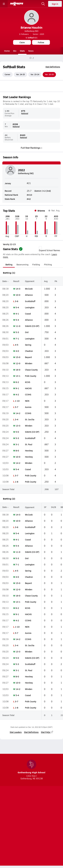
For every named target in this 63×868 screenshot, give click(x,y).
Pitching (48, 264)
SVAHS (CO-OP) (32, 326)
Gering (28, 345)
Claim (22, 42)
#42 (29, 199)
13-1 (18, 376)
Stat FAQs (47, 732)
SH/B (54, 507)
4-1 (17, 314)
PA (56, 281)
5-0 (17, 432)
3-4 (17, 419)
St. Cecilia (30, 419)
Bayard (28, 357)
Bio (15, 51)
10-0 (18, 295)
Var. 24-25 (20, 75)
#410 (29, 195)
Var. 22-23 (49, 75)
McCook (29, 289)
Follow (41, 42)
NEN (27, 401)
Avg (46, 281)
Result (16, 281)
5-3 (17, 332)
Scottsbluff (30, 301)
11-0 (18, 326)
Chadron (29, 351)
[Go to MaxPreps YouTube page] (25, 810)
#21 (32, 38)
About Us (23, 817)
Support (31, 835)
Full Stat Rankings (31, 148)
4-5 (17, 345)
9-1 (17, 388)
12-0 (18, 363)
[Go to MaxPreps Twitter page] (38, 810)
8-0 (17, 451)
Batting (9, 264)
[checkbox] (40, 248)
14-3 (18, 289)
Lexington (30, 307)
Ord (27, 332)
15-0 (18, 357)
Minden (29, 363)
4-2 (17, 395)
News (31, 51)
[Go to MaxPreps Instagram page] (31, 810)
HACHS (28, 388)
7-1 (17, 339)
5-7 (17, 407)
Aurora (28, 407)
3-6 (17, 301)
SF (45, 507)
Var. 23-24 (35, 75)
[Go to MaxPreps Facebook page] (44, 810)
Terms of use (20, 827)
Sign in (55, 4)
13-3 (18, 426)
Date (5, 281)
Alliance (29, 295)
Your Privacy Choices (31, 831)
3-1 (17, 444)
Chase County (31, 370)
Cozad (28, 314)
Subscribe (22, 822)
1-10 (17, 401)
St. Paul (29, 444)
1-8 (17, 482)
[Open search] (43, 4)
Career (8, 75)
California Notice (40, 827)
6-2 (17, 382)
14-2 (18, 413)
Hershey (29, 451)
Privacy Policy (38, 822)
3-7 (17, 475)
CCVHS (28, 395)
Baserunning (22, 264)
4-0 (17, 351)
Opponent (30, 281)
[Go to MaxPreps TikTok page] (19, 810)
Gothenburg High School (31, 767)
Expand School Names (49, 249)
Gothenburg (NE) (31, 31)
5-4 (17, 307)
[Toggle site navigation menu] (4, 4)
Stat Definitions (53, 67)
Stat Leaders (16, 732)
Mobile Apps (38, 817)
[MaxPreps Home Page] (31, 58)
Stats (22, 51)
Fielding (36, 264)
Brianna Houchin (31, 27)
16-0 (18, 370)
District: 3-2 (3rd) (43, 191)
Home (7, 51)
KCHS (28, 382)
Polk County (31, 376)
